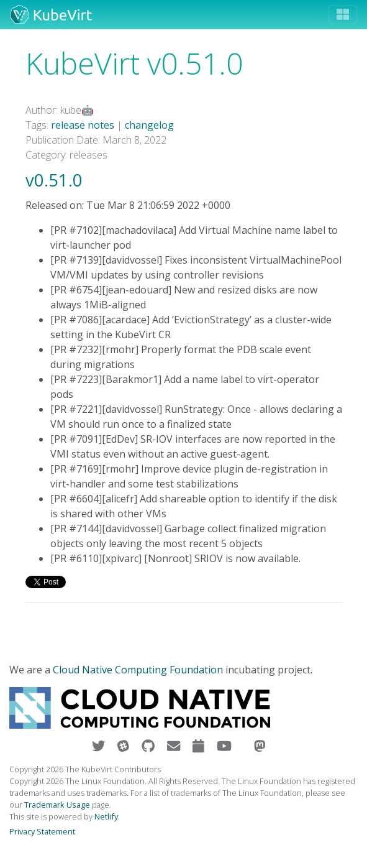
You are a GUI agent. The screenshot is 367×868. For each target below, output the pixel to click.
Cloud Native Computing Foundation (138, 670)
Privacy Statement (42, 831)
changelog (149, 125)
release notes (83, 125)
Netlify (106, 816)
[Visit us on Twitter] (100, 746)
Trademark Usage (57, 805)
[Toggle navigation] (343, 15)
